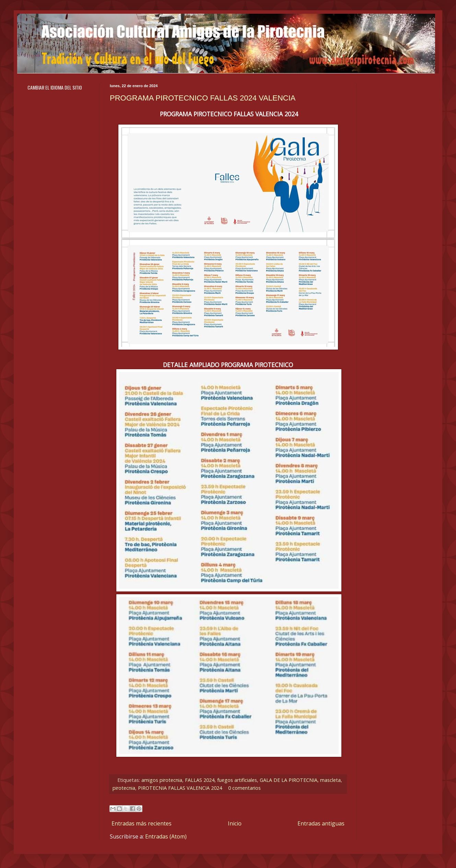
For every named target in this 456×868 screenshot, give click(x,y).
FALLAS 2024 (200, 780)
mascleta (330, 780)
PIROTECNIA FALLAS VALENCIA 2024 (180, 788)
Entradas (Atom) (166, 836)
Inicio (235, 823)
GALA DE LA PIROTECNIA (289, 780)
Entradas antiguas (321, 823)
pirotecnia (124, 788)
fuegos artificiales (237, 780)
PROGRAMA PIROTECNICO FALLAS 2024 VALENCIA (203, 98)
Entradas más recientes (142, 823)
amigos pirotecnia (162, 780)
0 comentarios (244, 788)
